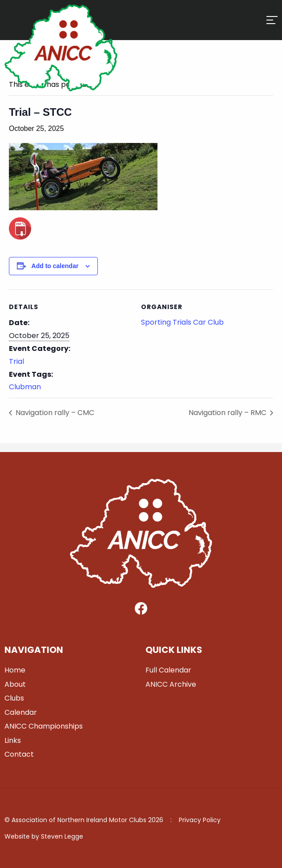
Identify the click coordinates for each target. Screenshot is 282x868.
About (15, 684)
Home (15, 670)
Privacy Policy (200, 820)
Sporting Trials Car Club (182, 322)
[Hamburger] (272, 20)
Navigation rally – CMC (54, 413)
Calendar (21, 712)
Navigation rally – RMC (228, 413)
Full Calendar (168, 670)
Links (13, 740)
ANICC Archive (171, 684)
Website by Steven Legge (44, 836)
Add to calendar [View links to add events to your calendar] (55, 266)
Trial (16, 361)
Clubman (25, 387)
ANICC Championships (44, 726)
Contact (19, 754)
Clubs (14, 698)
